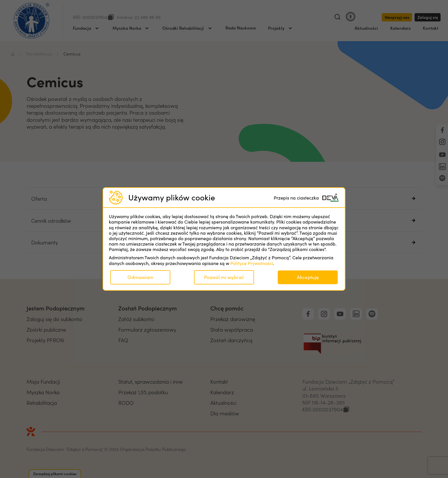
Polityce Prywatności (252, 263)
